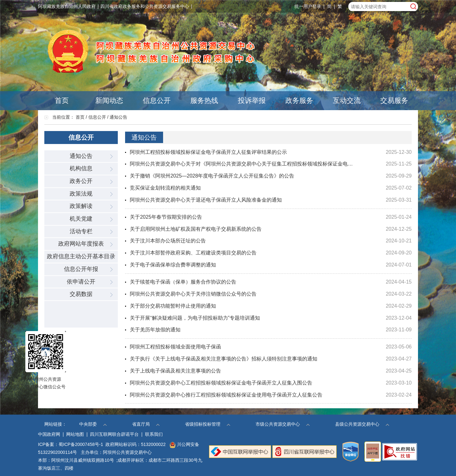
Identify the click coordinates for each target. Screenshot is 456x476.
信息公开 (157, 100)
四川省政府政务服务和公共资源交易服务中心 (145, 6)
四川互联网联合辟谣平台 (114, 434)
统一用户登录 (308, 6)
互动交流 (347, 100)
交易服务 (394, 100)
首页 (62, 100)
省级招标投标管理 (208, 424)
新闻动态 (109, 100)
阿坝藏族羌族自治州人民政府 (67, 6)
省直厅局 (146, 424)
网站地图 (75, 434)
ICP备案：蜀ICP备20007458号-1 (70, 444)
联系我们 (154, 434)
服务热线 (204, 100)
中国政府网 (49, 434)
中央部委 (93, 424)
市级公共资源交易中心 (283, 424)
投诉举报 (252, 100)
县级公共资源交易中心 (362, 424)
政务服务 (299, 100)
